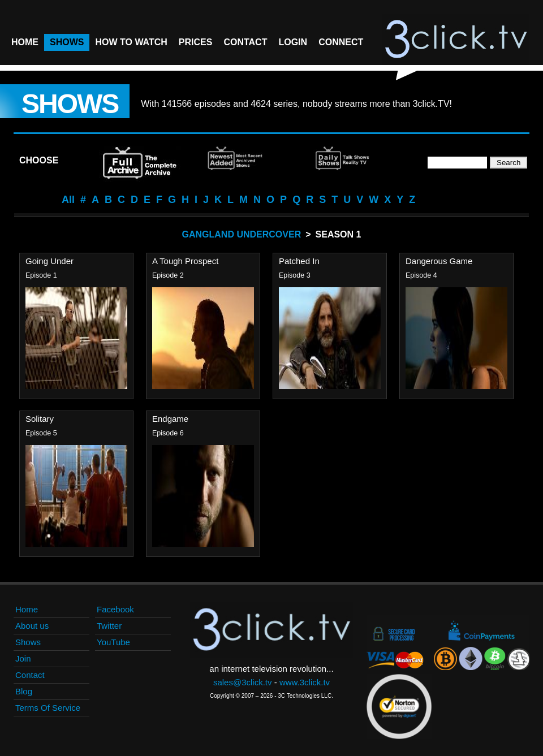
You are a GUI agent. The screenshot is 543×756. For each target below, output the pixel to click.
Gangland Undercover (242, 234)
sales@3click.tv (243, 682)
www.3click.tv (305, 682)
